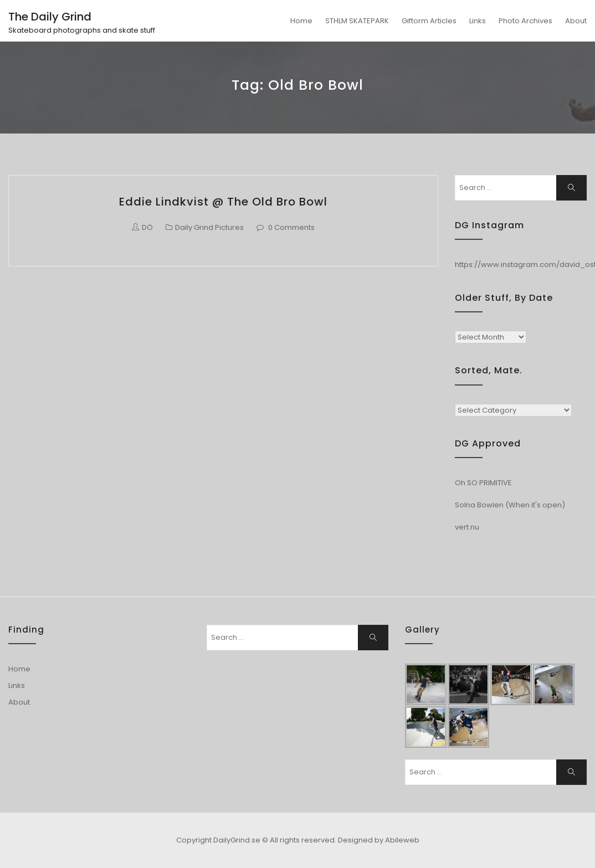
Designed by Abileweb (379, 840)
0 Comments (291, 227)
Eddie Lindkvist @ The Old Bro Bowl (223, 202)
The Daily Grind (50, 17)
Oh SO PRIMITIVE (483, 483)
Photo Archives (525, 21)
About (576, 21)
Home (301, 21)
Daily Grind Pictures (209, 227)
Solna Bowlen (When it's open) (510, 505)
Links (478, 21)
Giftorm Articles (429, 21)
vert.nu (467, 527)
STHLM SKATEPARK (357, 21)
